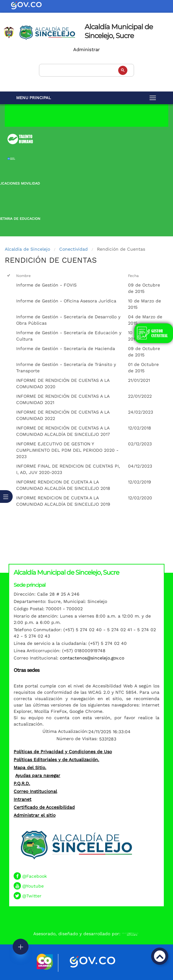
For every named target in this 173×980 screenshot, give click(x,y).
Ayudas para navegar (38, 775)
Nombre (23, 276)
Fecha (133, 276)
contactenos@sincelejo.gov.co (92, 658)
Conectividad (74, 249)
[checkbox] (9, 276)
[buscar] (86, 69)
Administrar (86, 50)
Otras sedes (26, 670)
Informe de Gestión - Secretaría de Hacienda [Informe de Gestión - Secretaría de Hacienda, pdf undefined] (66, 348)
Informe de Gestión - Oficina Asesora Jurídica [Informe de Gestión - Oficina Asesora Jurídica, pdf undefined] (66, 301)
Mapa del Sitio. (30, 767)
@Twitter (32, 896)
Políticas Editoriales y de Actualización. (56, 760)
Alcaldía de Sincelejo (27, 249)
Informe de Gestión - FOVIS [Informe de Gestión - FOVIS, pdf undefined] (46, 285)
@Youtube (33, 886)
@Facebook (35, 876)
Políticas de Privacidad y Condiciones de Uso (63, 752)
